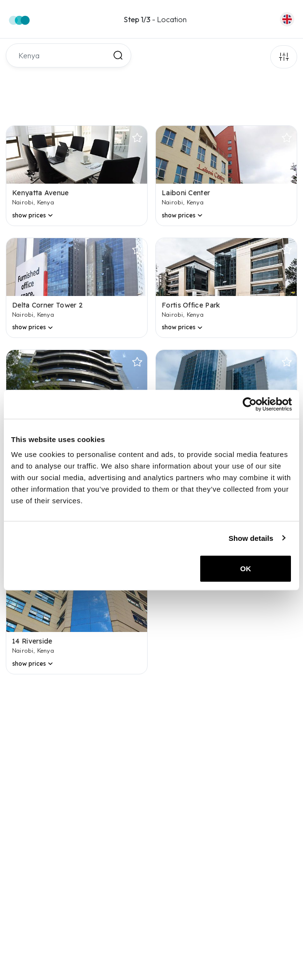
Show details (251, 538)
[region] (151, 828)
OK (246, 569)
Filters (284, 57)
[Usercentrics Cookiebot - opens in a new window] (250, 404)
